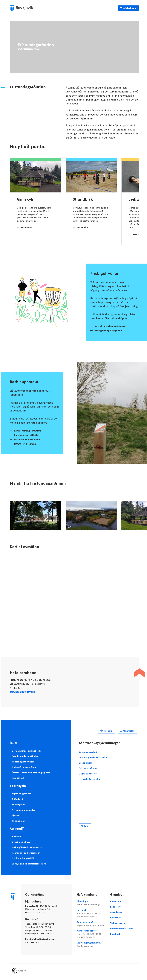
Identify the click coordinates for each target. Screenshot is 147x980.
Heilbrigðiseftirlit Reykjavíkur (27, 847)
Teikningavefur (118, 923)
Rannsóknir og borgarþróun (26, 853)
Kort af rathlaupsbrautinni (27, 431)
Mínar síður (129, 731)
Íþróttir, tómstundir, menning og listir (31, 773)
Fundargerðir (19, 804)
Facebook (115, 934)
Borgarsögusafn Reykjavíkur (93, 757)
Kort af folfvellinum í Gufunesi (110, 326)
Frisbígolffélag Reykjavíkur (108, 331)
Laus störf (115, 907)
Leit (86, 826)
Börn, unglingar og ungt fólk (26, 751)
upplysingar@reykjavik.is (91, 944)
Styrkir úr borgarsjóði (23, 858)
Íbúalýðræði (18, 778)
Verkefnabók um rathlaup (27, 439)
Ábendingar (91, 903)
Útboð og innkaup (21, 842)
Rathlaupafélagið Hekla (26, 435)
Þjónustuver (116, 918)
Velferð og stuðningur (23, 762)
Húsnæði (16, 836)
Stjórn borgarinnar (21, 794)
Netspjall (91, 913)
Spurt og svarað (91, 924)
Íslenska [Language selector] (108, 731)
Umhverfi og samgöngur (24, 767)
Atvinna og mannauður (23, 810)
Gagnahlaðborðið (88, 774)
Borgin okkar (85, 763)
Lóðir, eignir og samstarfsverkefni (29, 864)
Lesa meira (27, 227)
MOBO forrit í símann (25, 444)
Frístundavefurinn (88, 768)
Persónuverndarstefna (122, 929)
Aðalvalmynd (130, 8)
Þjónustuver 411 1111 (91, 934)
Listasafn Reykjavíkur (90, 779)
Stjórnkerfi (17, 799)
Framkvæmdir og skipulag (25, 756)
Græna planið (19, 821)
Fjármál (16, 815)
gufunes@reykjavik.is (23, 692)
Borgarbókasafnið (88, 752)
